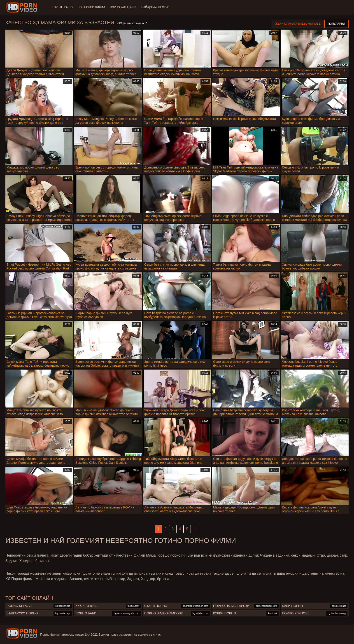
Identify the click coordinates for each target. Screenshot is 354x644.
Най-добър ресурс (157, 7)
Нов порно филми (92, 7)
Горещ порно (63, 7)
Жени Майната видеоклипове (298, 24)
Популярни (336, 24)
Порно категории (124, 7)
